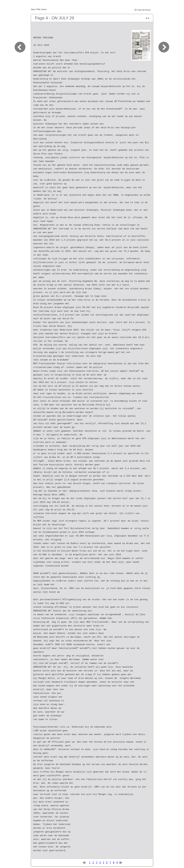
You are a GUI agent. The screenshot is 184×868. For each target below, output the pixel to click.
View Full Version (144, 10)
